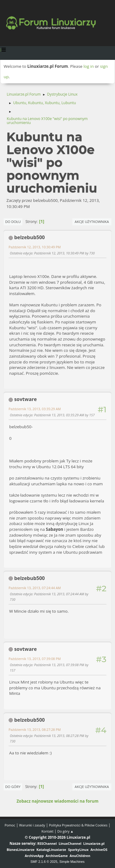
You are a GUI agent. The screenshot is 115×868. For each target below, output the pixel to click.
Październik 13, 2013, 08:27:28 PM (35, 729)
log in (89, 66)
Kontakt (47, 831)
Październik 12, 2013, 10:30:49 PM (35, 247)
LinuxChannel (70, 843)
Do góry (13, 787)
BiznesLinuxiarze (21, 850)
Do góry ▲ (65, 831)
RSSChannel (47, 843)
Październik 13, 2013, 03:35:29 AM (35, 409)
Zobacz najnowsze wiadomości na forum (57, 801)
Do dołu (13, 222)
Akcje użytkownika (92, 222)
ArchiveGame (57, 856)
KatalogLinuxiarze (51, 850)
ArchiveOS (99, 850)
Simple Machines (72, 862)
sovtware (25, 399)
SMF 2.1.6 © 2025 (44, 862)
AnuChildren (80, 856)
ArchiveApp (34, 856)
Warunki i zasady (32, 825)
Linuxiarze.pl (94, 843)
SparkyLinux (78, 850)
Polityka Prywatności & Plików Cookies (78, 825)
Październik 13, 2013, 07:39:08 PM (35, 659)
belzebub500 (29, 237)
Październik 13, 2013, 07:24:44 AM (35, 588)
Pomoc (10, 825)
